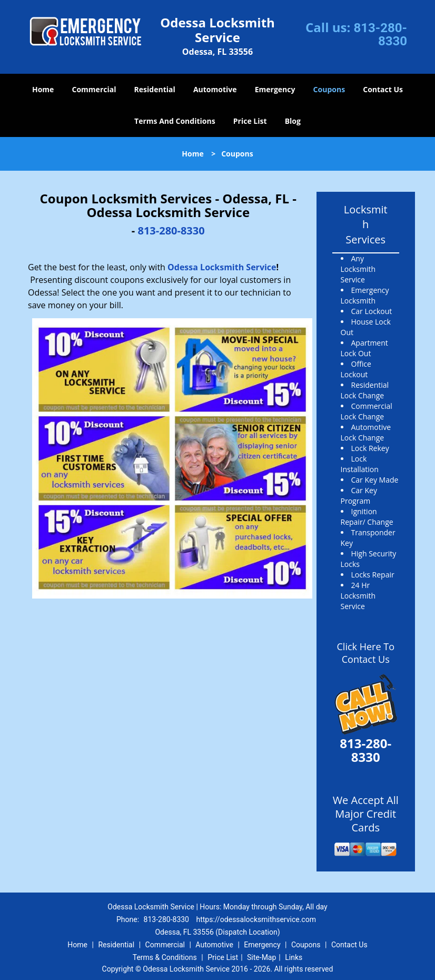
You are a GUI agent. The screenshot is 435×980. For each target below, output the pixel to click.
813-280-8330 (380, 35)
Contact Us (383, 89)
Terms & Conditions (165, 957)
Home (43, 89)
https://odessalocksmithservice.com (256, 919)
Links (294, 957)
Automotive (215, 89)
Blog (293, 121)
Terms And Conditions (175, 121)
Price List (250, 121)
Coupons (329, 89)
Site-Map (261, 957)
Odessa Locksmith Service (222, 267)
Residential (155, 89)
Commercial (94, 89)
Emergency (275, 89)
